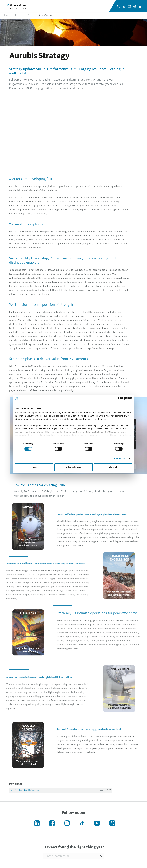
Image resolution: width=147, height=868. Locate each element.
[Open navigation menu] (140, 6)
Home (7, 15)
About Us (19, 15)
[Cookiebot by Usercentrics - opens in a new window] (120, 399)
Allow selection (74, 467)
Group (30, 15)
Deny (34, 467)
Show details (121, 459)
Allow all (113, 467)
